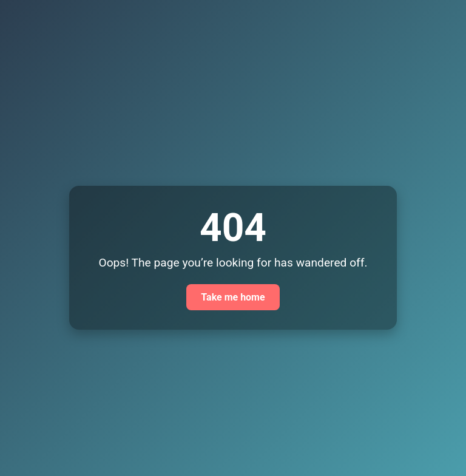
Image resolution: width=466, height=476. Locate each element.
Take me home (233, 297)
